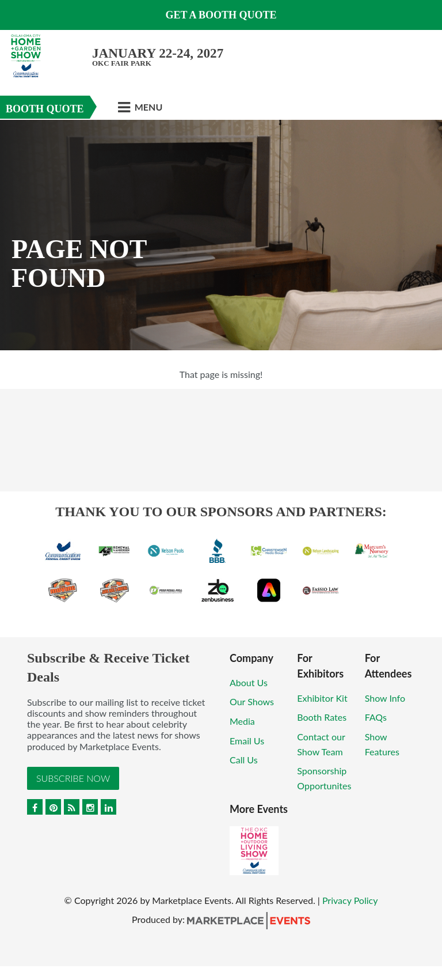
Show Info (385, 698)
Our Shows (252, 701)
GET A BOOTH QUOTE (221, 15)
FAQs (376, 717)
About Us (249, 682)
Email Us (247, 741)
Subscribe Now (73, 778)
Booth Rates (322, 717)
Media (242, 721)
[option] (221, 235)
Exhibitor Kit (322, 698)
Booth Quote (45, 109)
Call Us (244, 760)
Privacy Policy (350, 900)
